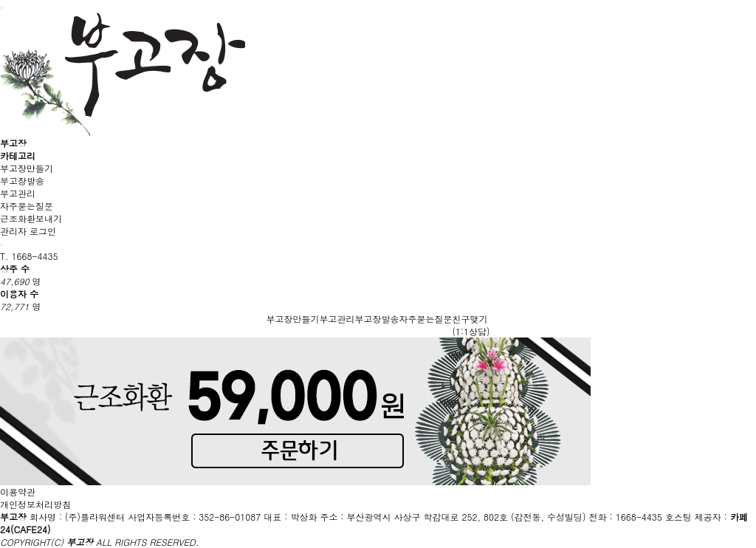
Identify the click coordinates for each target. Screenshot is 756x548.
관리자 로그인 (28, 231)
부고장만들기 (27, 168)
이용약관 (18, 492)
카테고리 (18, 155)
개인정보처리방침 (35, 504)
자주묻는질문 (27, 206)
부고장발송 (22, 181)
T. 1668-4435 (29, 256)
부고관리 (18, 193)
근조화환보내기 (31, 218)
